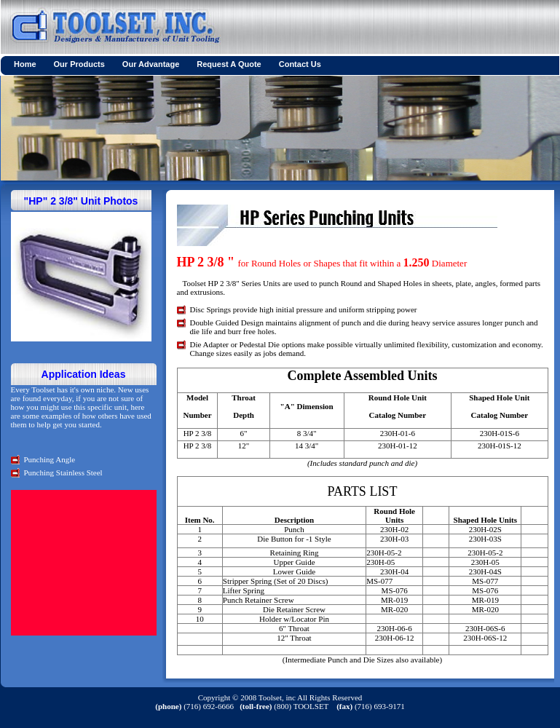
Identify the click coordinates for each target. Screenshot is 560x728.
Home (25, 64)
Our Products (79, 64)
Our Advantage (151, 64)
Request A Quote (229, 64)
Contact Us (300, 64)
